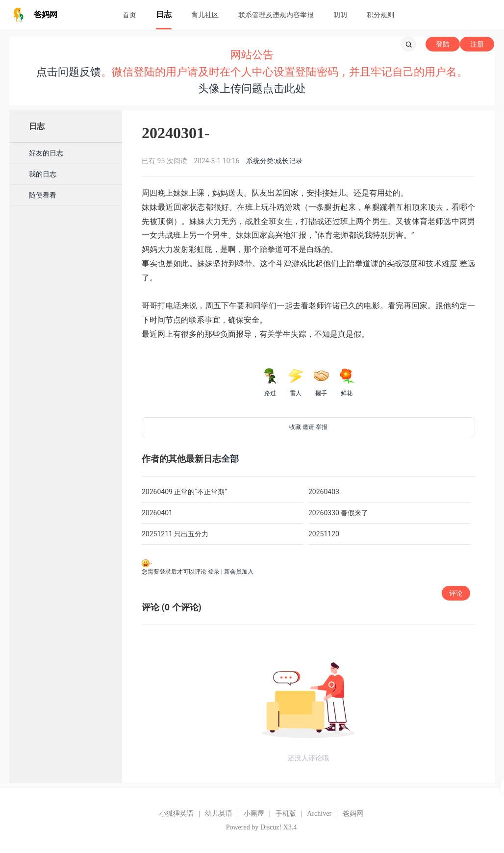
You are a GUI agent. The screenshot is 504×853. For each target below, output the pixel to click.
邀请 (308, 427)
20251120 (324, 534)
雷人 (296, 382)
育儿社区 (205, 15)
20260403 (324, 492)
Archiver (319, 814)
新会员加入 (239, 572)
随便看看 (43, 195)
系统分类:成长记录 (274, 161)
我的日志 (43, 174)
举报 (322, 427)
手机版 (286, 814)
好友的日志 (46, 153)
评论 (456, 593)
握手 (321, 382)
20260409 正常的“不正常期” (184, 492)
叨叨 (340, 15)
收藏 (295, 427)
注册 (477, 44)
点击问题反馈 (69, 72)
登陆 (443, 44)
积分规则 (380, 15)
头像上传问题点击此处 (252, 88)
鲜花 (347, 382)
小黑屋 (254, 814)
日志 (164, 14)
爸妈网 (353, 814)
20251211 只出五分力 (175, 534)
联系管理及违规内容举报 (276, 15)
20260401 (157, 513)
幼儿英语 (219, 814)
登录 (214, 572)
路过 (270, 382)
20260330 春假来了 (338, 513)
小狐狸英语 (176, 814)
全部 (230, 459)
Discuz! (271, 827)
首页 (129, 15)
